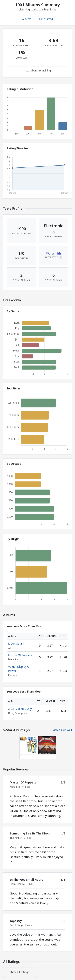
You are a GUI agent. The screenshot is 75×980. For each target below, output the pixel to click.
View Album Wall (62, 730)
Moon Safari (16, 643)
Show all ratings (19, 972)
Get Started (46, 19)
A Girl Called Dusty (20, 709)
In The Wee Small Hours (26, 880)
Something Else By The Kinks (30, 833)
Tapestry (16, 921)
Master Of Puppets (20, 655)
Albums (27, 19)
